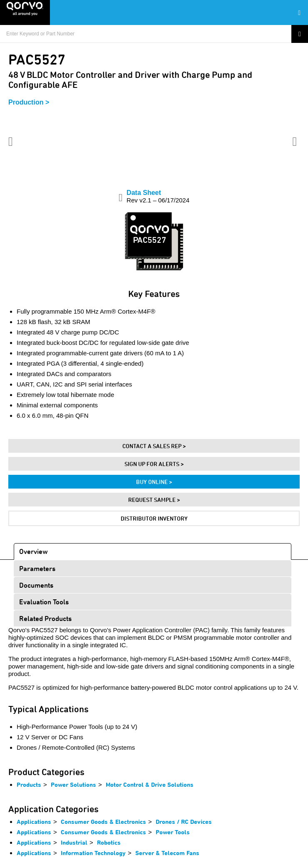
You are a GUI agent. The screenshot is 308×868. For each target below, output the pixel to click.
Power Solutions (73, 784)
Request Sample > (154, 500)
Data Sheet (158, 196)
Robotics (109, 842)
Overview (34, 551)
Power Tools (173, 832)
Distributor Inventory (154, 518)
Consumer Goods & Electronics (103, 822)
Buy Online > (154, 482)
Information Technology (93, 853)
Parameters (37, 568)
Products (29, 784)
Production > (29, 102)
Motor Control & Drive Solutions (150, 784)
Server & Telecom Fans (167, 853)
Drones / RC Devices (184, 822)
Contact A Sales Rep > (154, 446)
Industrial (74, 842)
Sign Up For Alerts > (154, 464)
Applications (34, 822)
